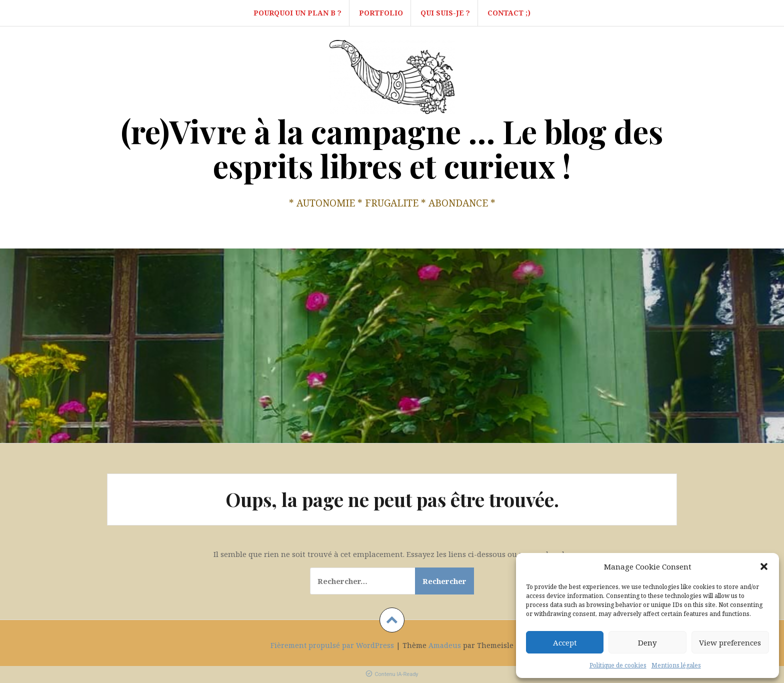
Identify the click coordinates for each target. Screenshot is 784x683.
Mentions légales (676, 665)
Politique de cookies (618, 665)
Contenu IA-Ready (392, 674)
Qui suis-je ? (445, 13)
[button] (764, 566)
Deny (647, 642)
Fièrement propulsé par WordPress (332, 645)
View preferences (730, 642)
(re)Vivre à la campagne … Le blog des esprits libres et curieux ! (392, 148)
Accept (565, 642)
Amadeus (445, 645)
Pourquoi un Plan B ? (297, 13)
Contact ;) (509, 13)
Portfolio (381, 13)
